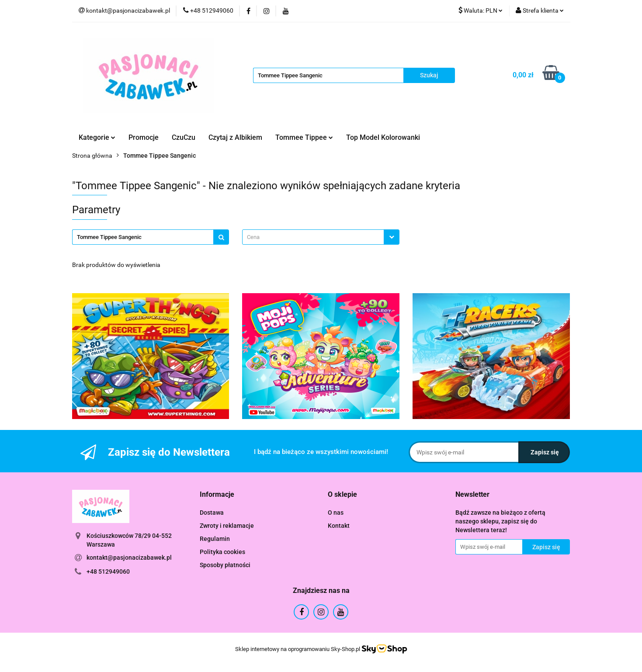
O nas (336, 513)
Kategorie (97, 137)
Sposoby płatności (225, 565)
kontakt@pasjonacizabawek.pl (129, 558)
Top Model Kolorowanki (383, 137)
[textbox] (313, 237)
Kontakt (339, 526)
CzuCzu (184, 137)
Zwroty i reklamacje (227, 526)
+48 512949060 (108, 572)
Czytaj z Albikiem (235, 137)
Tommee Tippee (304, 137)
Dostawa (212, 513)
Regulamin (215, 539)
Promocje (144, 137)
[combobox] (321, 237)
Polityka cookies (222, 552)
